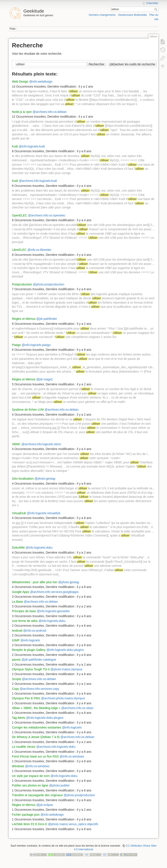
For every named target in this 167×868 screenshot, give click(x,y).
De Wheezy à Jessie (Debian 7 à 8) (36, 737)
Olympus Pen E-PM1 (26, 698)
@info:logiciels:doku (39, 548)
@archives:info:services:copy (40, 689)
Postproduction (22, 284)
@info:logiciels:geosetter (53, 611)
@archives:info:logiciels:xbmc (41, 444)
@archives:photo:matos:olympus (63, 698)
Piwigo (16, 345)
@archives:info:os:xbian (77, 708)
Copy (15, 689)
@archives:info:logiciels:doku (56, 747)
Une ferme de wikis (25, 621)
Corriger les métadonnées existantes (37, 727)
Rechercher (156, 9)
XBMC (16, 444)
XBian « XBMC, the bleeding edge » (36, 708)
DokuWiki (18, 548)
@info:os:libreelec (40, 250)
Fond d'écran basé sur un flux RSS (35, 756)
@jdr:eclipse (45, 805)
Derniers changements (102, 15)
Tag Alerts (18, 718)
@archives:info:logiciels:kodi (38, 181)
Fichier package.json (26, 815)
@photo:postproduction (49, 284)
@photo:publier (59, 785)
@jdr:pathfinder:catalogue (39, 660)
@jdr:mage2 (45, 379)
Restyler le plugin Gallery (29, 650)
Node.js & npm (22, 112)
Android (17, 631)
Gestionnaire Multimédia (132, 15)
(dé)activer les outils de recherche (132, 64)
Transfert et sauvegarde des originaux (37, 795)
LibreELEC (19, 250)
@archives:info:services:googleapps (54, 592)
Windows (18, 766)
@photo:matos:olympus (66, 669)
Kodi (15, 146)
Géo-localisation (23, 479)
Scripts (17, 679)
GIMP (16, 640)
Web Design (20, 82)
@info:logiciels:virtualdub (44, 513)
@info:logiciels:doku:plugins (65, 650)
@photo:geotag (45, 479)
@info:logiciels (30, 640)
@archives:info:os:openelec (47, 215)
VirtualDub (19, 513)
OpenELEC (20, 215)
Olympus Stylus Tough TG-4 (31, 669)
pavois (16, 660)
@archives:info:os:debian (50, 112)
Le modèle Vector (24, 747)
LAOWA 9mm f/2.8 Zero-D (30, 824)
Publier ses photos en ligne (30, 785)
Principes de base (24, 611)
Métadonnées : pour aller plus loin (35, 582)
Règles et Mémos (24, 319)
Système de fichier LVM (28, 410)
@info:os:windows (72, 756)
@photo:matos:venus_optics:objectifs (73, 824)
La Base (17, 602)
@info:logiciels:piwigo (36, 345)
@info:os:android (35, 631)
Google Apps (21, 592)
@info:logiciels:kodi (32, 146)
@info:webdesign (41, 82)
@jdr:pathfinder (47, 319)
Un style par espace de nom (31, 776)
